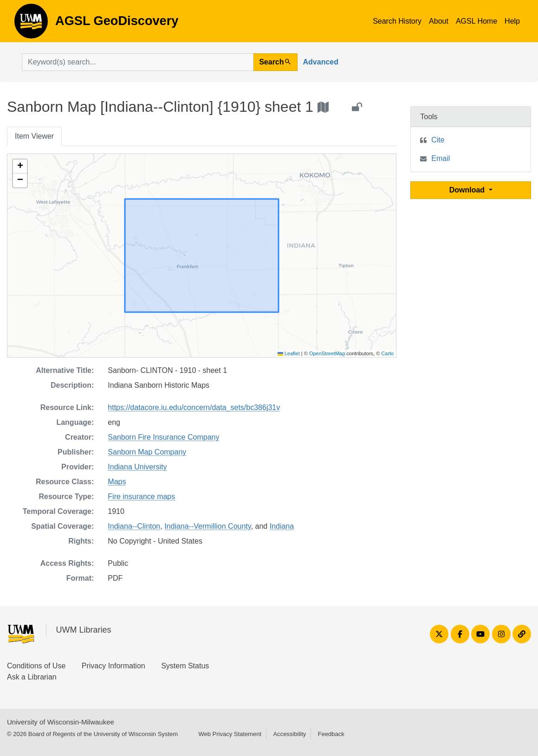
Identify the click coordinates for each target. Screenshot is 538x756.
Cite (438, 140)
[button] (20, 167)
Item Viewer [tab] (34, 136)
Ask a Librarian (32, 677)
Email (441, 158)
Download (468, 190)
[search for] (138, 62)
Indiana (282, 526)
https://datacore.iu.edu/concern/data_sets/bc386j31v (194, 407)
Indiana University (137, 467)
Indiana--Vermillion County (207, 526)
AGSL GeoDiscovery (31, 24)
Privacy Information (113, 666)
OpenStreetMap (327, 353)
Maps (117, 482)
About (439, 21)
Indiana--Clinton (134, 526)
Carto (387, 353)
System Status (185, 666)
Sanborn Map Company (147, 452)
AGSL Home (476, 21)
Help (512, 21)
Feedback (331, 734)
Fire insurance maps (141, 497)
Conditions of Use (36, 666)
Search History (397, 21)
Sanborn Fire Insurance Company (163, 437)
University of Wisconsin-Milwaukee (61, 722)
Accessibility (289, 734)
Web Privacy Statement (230, 734)
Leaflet (289, 353)
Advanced (321, 62)
